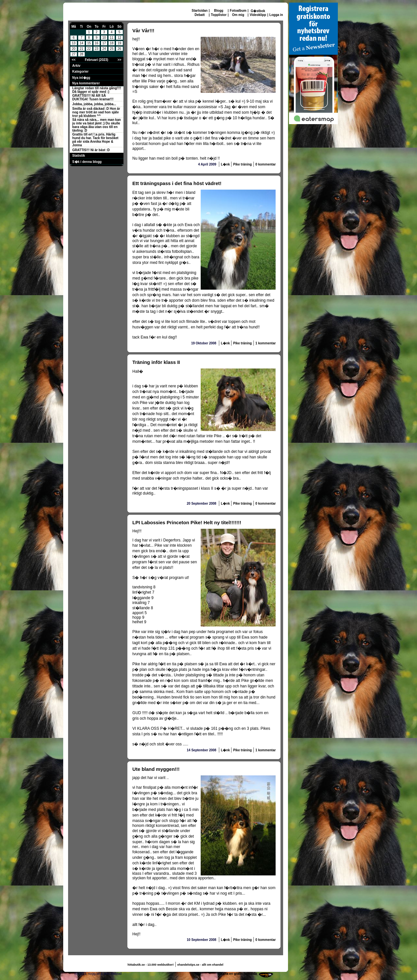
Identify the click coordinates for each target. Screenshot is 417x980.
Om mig (238, 15)
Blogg (219, 11)
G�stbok (258, 11)
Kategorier (80, 72)
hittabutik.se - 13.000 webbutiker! (151, 965)
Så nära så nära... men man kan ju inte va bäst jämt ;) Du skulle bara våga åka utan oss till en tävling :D (97, 125)
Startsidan (200, 11)
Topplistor (219, 15)
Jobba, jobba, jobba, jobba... (94, 104)
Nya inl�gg (81, 78)
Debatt (200, 15)
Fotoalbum (238, 11)
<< (74, 60)
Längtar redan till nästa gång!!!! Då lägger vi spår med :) (97, 90)
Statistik (79, 156)
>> (120, 60)
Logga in (276, 15)
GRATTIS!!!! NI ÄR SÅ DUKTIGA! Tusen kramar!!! (93, 97)
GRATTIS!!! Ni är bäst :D (91, 150)
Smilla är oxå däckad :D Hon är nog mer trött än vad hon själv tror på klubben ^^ (96, 112)
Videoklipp (258, 15)
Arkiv (76, 66)
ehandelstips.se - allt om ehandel (200, 965)
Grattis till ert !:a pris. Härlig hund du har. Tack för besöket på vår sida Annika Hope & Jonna (95, 140)
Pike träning (243, 164)
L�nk (226, 164)
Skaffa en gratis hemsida (238, 974)
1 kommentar (266, 343)
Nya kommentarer (86, 83)
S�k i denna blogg (87, 162)
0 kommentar (266, 164)
